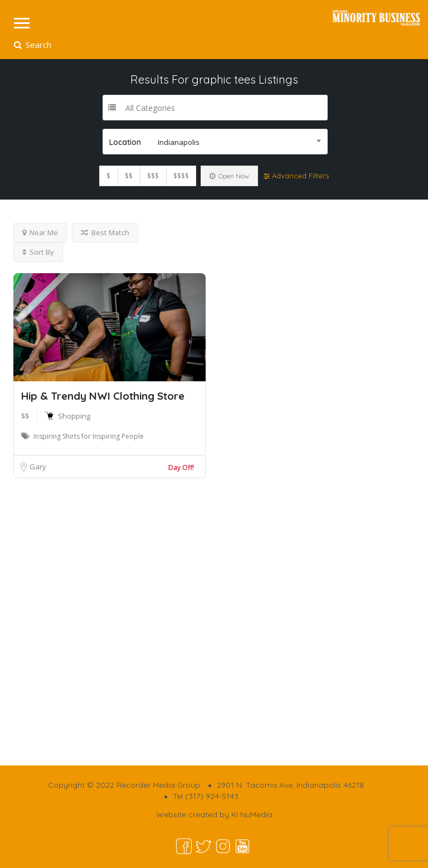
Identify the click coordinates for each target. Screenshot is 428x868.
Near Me (40, 232)
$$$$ (181, 176)
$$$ (153, 176)
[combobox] (215, 142)
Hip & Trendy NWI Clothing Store (103, 396)
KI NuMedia (252, 814)
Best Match (105, 232)
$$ (129, 176)
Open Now (229, 176)
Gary (38, 467)
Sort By (38, 252)
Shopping (74, 416)
